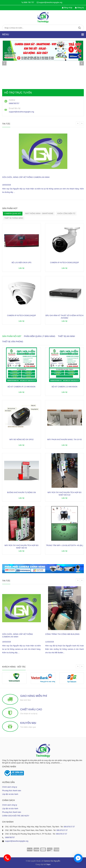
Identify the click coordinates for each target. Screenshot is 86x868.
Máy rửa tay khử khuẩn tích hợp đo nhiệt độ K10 (64, 494)
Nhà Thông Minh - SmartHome (39, 214)
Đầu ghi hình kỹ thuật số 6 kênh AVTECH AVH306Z (64, 317)
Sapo (48, 864)
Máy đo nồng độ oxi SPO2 (21, 440)
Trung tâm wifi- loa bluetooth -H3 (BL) (65, 545)
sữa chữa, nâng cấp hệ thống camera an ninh (26, 177)
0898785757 (14, 103)
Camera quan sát (13, 214)
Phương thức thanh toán (12, 791)
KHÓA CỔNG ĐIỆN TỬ (66, 214)
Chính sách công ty (10, 787)
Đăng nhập (67, 8)
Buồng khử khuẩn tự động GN (22, 492)
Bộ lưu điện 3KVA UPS (21, 263)
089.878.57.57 (69, 827)
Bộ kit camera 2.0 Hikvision (64, 387)
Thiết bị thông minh (14, 218)
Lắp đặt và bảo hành (10, 794)
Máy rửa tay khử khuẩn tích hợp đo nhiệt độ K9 (21, 547)
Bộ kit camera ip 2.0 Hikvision (21, 387)
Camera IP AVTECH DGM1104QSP (21, 316)
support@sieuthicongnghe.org (51, 2)
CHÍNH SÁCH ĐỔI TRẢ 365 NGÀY (16, 816)
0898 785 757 (29, 2)
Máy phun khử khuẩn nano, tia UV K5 (65, 440)
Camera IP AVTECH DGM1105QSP (64, 263)
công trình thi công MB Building (62, 634)
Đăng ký (79, 8)
